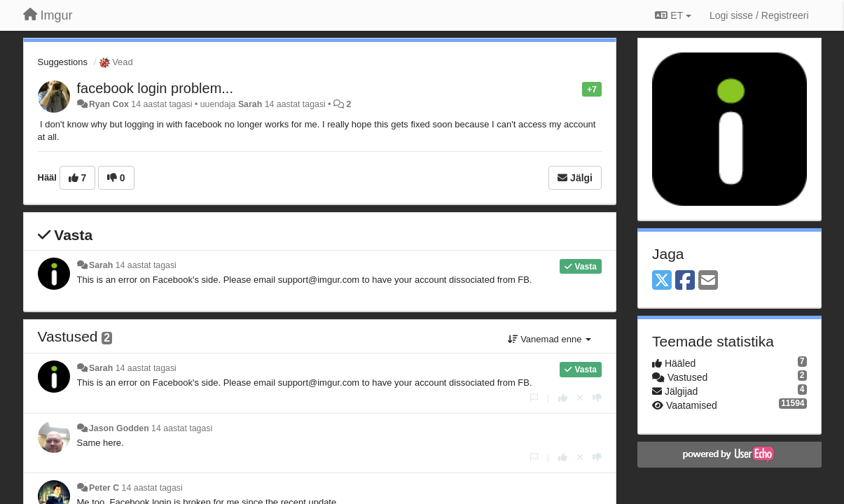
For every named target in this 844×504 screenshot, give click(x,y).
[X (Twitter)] (662, 281)
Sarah (250, 104)
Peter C (104, 488)
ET (673, 15)
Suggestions (63, 62)
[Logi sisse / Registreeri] (759, 15)
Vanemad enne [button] (549, 339)
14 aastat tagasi (146, 265)
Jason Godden (119, 428)
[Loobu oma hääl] (580, 398)
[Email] (708, 281)
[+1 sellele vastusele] (563, 398)
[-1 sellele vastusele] (597, 398)
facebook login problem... (155, 88)
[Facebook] (685, 281)
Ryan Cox (109, 104)
